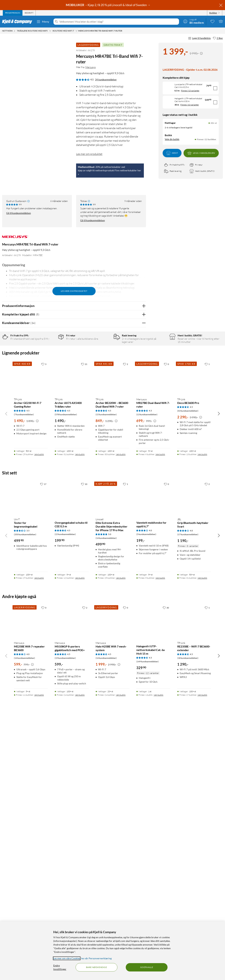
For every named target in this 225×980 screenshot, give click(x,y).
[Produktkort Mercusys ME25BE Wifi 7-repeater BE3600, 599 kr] (31, 883)
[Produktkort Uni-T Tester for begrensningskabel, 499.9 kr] (31, 759)
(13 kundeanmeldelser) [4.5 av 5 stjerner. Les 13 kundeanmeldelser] (147, 676)
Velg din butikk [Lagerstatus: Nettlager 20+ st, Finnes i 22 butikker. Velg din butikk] (172, 139)
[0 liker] (166, 626)
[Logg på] (193, 21)
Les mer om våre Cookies (67, 958)
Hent (172, 153)
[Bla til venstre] (6, 675)
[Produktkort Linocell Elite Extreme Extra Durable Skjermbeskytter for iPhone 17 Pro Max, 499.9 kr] (113, 759)
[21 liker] (84, 626)
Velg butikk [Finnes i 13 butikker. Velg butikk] (202, 716)
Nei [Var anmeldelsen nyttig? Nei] (141, 419)
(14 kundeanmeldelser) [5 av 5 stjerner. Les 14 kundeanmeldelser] (106, 800)
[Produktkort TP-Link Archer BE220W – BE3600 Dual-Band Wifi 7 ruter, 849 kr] (113, 639)
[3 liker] (44, 626)
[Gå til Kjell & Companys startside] (18, 22)
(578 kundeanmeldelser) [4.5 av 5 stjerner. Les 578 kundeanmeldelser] (66, 676)
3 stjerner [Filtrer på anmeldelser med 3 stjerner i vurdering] (51, 360)
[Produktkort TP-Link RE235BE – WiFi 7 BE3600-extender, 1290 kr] (194, 883)
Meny (43, 22)
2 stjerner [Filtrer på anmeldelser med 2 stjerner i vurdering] (51, 365)
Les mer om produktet (89, 154)
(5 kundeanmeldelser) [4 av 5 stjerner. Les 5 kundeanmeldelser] (146, 796)
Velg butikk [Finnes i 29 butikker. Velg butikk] (39, 839)
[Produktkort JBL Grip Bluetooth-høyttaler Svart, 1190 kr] (194, 759)
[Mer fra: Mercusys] (15, 238)
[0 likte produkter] (212, 21)
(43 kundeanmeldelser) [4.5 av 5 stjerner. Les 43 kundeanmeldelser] (188, 672)
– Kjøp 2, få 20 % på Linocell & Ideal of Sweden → (108, 5)
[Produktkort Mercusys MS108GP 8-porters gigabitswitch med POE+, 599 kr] (72, 883)
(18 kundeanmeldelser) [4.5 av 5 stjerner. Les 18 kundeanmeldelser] (188, 920)
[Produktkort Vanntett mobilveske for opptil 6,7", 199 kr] (153, 759)
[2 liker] (218, 38)
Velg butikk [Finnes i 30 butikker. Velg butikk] (121, 716)
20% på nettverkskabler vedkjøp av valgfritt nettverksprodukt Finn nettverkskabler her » (109, 171)
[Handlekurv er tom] (221, 21)
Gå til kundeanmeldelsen (19, 213)
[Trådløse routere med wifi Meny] (50, 31)
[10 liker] (84, 745)
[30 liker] (166, 869)
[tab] (13, 13)
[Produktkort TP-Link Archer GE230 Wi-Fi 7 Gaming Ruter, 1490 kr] (31, 639)
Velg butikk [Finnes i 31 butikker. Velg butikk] (80, 716)
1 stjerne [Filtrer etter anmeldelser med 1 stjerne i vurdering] (51, 371)
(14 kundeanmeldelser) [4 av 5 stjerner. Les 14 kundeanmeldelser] (24, 920)
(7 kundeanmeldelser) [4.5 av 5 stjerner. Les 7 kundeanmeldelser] (24, 676)
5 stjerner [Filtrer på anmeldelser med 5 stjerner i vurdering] (51, 349)
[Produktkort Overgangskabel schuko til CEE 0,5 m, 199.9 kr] (72, 759)
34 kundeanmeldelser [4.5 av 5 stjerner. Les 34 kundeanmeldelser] (106, 80)
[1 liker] (207, 626)
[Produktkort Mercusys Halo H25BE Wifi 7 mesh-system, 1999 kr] (113, 883)
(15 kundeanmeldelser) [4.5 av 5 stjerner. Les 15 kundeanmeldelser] (106, 676)
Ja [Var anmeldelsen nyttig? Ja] (133, 419)
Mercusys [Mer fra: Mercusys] (90, 67)
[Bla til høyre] (219, 675)
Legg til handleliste (199, 38)
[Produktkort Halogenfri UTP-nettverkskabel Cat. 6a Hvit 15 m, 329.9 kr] (153, 883)
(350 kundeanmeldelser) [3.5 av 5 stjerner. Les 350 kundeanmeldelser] (25, 796)
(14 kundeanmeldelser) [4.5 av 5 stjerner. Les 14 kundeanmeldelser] (106, 920)
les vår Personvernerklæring (96, 958)
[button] (8, 117)
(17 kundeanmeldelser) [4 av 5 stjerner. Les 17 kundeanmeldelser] (188, 796)
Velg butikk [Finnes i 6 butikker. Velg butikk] (160, 716)
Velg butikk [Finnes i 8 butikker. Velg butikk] (160, 839)
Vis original (71, 410)
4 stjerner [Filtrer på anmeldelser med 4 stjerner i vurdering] (51, 354)
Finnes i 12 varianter (190, 91)
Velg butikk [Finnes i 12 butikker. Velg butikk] (80, 839)
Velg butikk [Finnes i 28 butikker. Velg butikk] (39, 716)
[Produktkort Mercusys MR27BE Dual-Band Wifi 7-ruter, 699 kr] (153, 639)
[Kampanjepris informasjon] (201, 53)
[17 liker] (43, 745)
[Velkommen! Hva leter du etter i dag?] (119, 22)
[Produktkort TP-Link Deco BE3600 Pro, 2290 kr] (194, 639)
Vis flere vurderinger (74, 566)
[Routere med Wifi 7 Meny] (76, 31)
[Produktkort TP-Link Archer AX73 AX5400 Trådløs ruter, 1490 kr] (72, 639)
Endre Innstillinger (60, 967)
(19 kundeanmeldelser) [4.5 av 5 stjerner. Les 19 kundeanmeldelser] (65, 920)
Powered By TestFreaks (131, 556)
